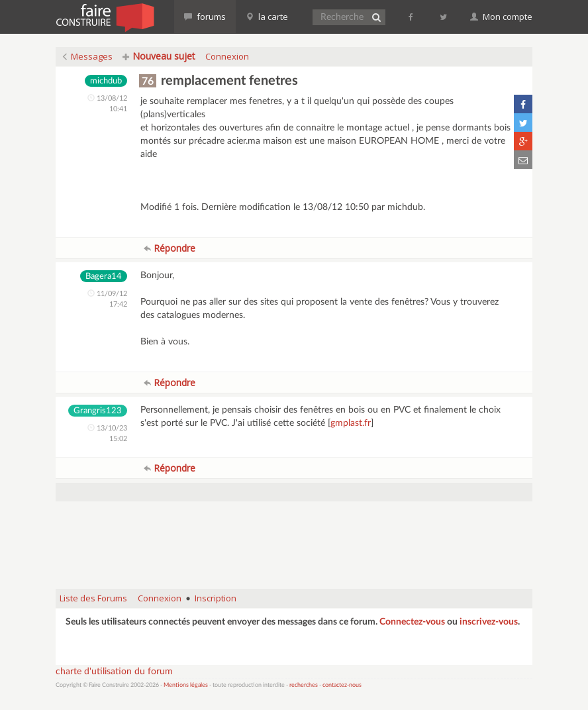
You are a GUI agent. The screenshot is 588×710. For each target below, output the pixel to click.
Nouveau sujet (159, 56)
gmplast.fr (351, 423)
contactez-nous (342, 685)
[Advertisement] (297, 545)
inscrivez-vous (489, 622)
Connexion (227, 56)
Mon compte (501, 17)
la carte (267, 17)
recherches (304, 685)
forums (205, 17)
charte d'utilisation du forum (114, 672)
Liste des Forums (93, 598)
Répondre (170, 248)
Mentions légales (186, 685)
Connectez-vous (412, 622)
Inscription (216, 598)
